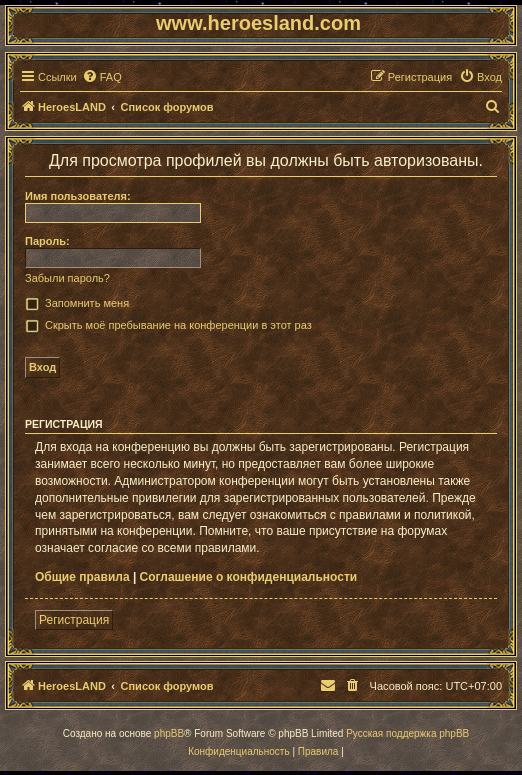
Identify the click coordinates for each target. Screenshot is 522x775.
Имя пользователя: (78, 196)
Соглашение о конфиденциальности (249, 577)
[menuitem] (102, 77)
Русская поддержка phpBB (407, 733)
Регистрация (74, 620)
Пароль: (47, 241)
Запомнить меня (87, 303)
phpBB (169, 733)
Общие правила (82, 577)
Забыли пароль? (67, 278)
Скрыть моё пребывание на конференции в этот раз (178, 325)
